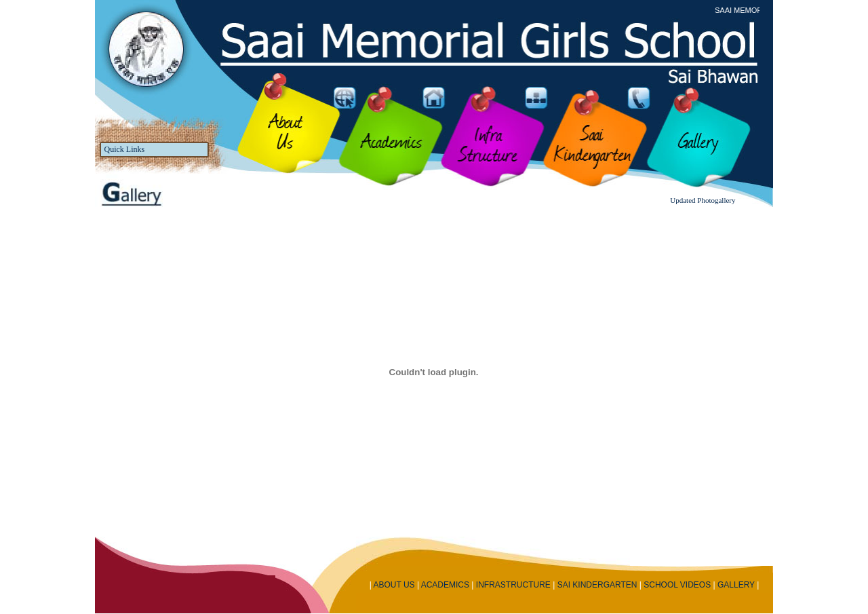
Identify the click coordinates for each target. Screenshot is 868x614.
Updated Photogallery (703, 200)
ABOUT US (394, 585)
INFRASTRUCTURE (513, 585)
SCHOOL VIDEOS (677, 585)
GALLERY (736, 585)
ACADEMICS (445, 585)
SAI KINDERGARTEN (597, 585)
